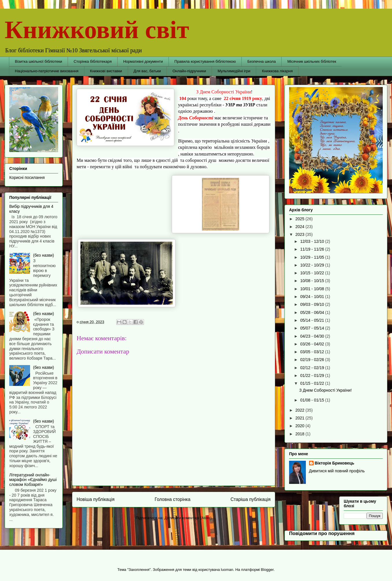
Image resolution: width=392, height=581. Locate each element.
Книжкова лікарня (277, 71)
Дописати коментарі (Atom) (188, 518)
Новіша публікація (96, 499)
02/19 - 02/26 (313, 360)
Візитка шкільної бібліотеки (39, 61)
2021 (301, 418)
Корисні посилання (27, 177)
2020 (301, 426)
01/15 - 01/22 (313, 383)
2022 (301, 410)
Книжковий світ (97, 30)
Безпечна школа (262, 61)
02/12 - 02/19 (313, 368)
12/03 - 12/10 (313, 241)
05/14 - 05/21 (313, 320)
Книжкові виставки (106, 71)
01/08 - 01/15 (313, 400)
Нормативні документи (143, 61)
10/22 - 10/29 (313, 265)
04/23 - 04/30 (313, 336)
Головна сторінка (173, 499)
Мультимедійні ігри (234, 71)
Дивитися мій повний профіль (337, 471)
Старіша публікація (251, 499)
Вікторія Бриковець (335, 463)
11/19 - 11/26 (313, 249)
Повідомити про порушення (322, 533)
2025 (301, 219)
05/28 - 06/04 (313, 312)
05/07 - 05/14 (313, 328)
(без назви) (44, 255)
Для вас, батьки (147, 71)
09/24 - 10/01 (313, 297)
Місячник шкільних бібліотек (312, 61)
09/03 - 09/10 (313, 304)
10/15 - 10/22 (313, 273)
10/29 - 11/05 (313, 257)
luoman (227, 570)
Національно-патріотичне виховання (47, 71)
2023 (301, 234)
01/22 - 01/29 (313, 375)
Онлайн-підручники (189, 71)
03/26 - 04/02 (313, 344)
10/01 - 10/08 (313, 289)
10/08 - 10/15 (313, 281)
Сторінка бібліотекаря (93, 61)
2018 (301, 434)
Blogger (267, 570)
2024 (301, 227)
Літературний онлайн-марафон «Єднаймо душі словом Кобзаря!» (33, 480)
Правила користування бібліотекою (205, 61)
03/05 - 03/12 (313, 352)
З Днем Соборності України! (326, 390)
